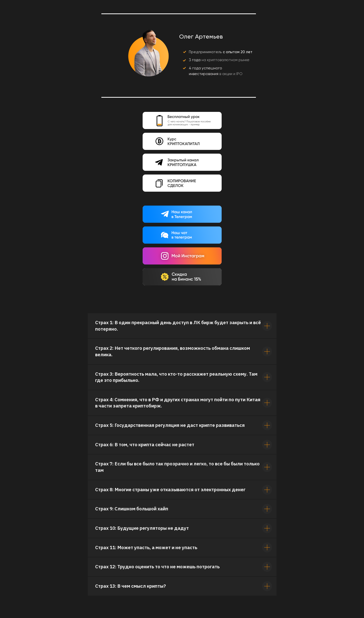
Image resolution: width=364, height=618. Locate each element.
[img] (182, 141)
